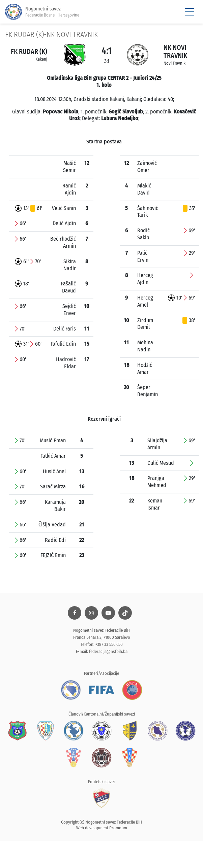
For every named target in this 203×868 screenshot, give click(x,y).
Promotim (118, 828)
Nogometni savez (42, 12)
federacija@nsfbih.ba (108, 651)
